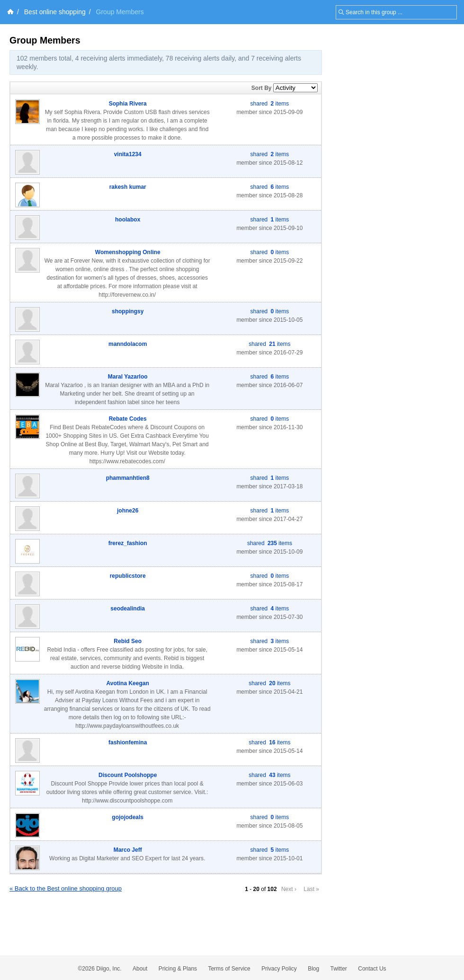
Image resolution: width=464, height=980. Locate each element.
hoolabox (128, 220)
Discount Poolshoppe (128, 775)
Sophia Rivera (128, 104)
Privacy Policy (279, 969)
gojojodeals (128, 817)
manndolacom (128, 344)
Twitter (339, 969)
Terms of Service (229, 969)
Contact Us (372, 969)
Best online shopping (55, 12)
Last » (311, 889)
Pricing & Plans (178, 969)
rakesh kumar (128, 187)
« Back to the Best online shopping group (66, 888)
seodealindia (128, 609)
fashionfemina (128, 742)
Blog (313, 969)
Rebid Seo (128, 641)
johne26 (128, 511)
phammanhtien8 (128, 478)
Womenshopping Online (128, 252)
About (140, 969)
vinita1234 (128, 154)
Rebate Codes (128, 419)
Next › (289, 889)
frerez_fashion (128, 543)
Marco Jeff (128, 850)
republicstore (128, 576)
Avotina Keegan (128, 683)
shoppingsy (128, 311)
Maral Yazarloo (128, 377)
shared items (270, 104)
